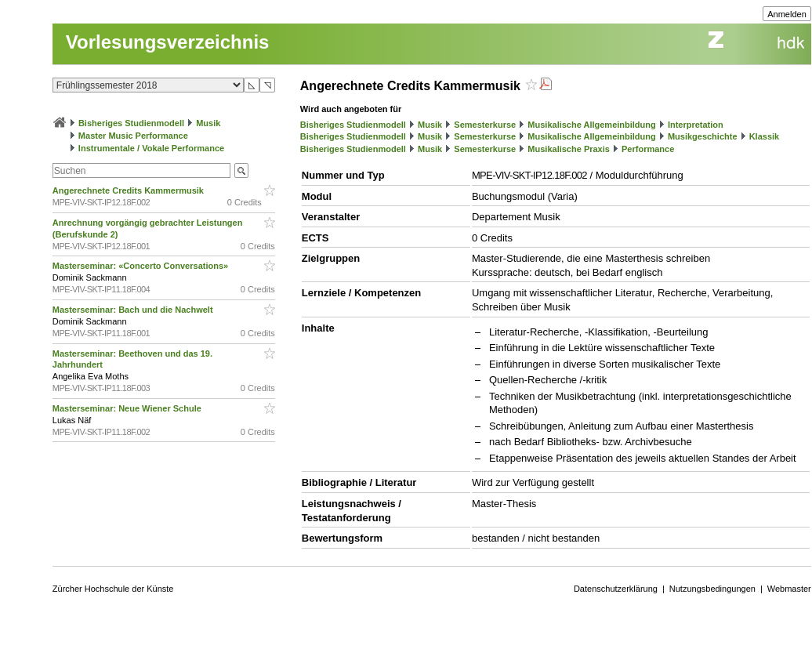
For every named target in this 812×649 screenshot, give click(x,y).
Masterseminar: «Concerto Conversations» (141, 266)
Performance (648, 149)
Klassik (765, 136)
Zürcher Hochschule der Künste (113, 589)
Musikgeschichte (703, 136)
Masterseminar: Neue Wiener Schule (128, 408)
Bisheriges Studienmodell (131, 123)
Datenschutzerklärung (616, 589)
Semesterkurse (485, 125)
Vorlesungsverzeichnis (168, 42)
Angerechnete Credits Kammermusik (129, 190)
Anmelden (787, 14)
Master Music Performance (133, 136)
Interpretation (696, 125)
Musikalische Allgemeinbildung (591, 125)
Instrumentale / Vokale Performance (151, 148)
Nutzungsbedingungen (712, 589)
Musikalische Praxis (569, 149)
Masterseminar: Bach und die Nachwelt (134, 310)
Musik (208, 123)
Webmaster (789, 589)
